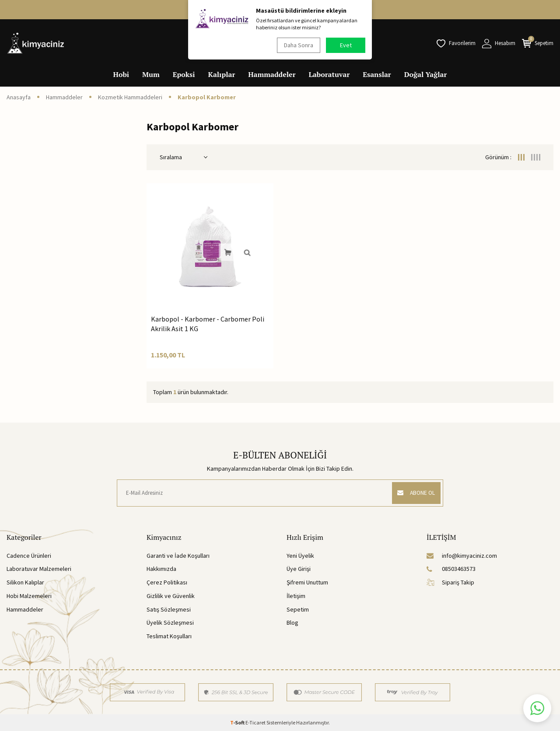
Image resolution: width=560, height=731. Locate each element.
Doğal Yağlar (426, 74)
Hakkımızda (161, 569)
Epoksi (184, 74)
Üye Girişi (299, 569)
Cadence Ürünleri (29, 556)
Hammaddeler (272, 74)
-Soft (238, 722)
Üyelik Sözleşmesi (170, 623)
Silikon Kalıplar (25, 582)
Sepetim (298, 609)
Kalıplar (222, 74)
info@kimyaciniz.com (462, 556)
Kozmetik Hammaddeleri (130, 97)
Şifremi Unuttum (307, 582)
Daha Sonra (298, 45)
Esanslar (377, 74)
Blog (292, 623)
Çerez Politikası (167, 582)
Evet (346, 45)
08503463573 (451, 569)
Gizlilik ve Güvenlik (171, 596)
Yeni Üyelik (300, 556)
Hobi (121, 74)
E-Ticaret (255, 722)
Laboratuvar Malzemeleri (39, 569)
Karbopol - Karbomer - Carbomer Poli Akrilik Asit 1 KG (208, 324)
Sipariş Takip (450, 582)
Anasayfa (19, 97)
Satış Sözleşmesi (169, 609)
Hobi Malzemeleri (29, 596)
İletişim (296, 596)
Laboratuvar (329, 74)
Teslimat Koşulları (169, 636)
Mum (151, 74)
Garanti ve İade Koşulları (178, 556)
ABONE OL (414, 493)
